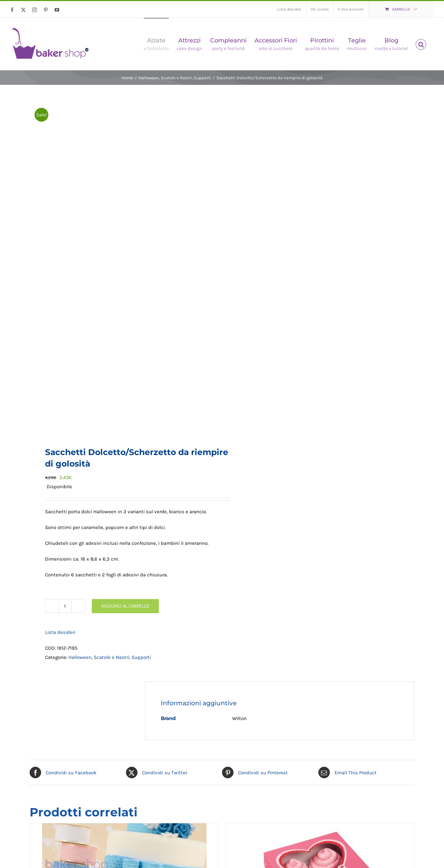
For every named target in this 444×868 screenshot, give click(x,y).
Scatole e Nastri (111, 657)
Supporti (141, 657)
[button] (421, 44)
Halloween (80, 657)
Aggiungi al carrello (125, 606)
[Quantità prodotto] (65, 606)
